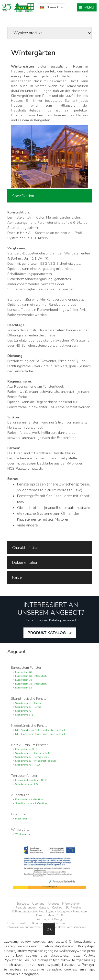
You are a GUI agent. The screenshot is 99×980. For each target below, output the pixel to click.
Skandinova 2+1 (24, 715)
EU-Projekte (73, 908)
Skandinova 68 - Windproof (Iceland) (36, 761)
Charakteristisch (26, 548)
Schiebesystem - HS (26, 784)
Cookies (57, 908)
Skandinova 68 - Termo (28, 707)
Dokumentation (25, 563)
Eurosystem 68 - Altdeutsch (31, 676)
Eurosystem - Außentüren (30, 799)
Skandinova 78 (23, 711)
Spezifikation (23, 196)
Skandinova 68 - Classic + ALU (33, 753)
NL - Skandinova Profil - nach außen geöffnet (40, 730)
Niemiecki (53, 7)
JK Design (57, 919)
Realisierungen (26, 908)
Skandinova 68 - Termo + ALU (32, 757)
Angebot (53, 904)
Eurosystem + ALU (26, 749)
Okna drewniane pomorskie (68, 927)
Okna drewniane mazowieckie (27, 927)
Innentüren (21, 819)
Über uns (38, 904)
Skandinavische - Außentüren (32, 803)
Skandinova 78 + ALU (27, 765)
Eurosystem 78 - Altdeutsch (31, 684)
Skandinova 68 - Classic (28, 703)
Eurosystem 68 (24, 672)
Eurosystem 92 (24, 688)
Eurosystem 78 (24, 680)
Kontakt (44, 908)
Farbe (17, 577)
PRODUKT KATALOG (47, 633)
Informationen (71, 904)
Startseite (23, 904)
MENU (89, 7)
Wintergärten (23, 834)
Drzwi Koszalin (17, 923)
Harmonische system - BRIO (31, 780)
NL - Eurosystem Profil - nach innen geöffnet (40, 734)
